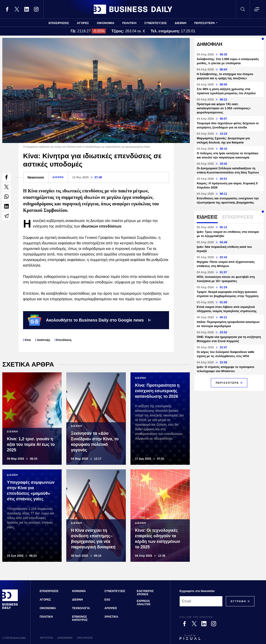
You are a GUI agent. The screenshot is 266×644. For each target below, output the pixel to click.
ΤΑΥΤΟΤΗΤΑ (46, 638)
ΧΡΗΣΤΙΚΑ (111, 617)
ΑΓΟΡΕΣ (83, 23)
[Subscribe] (238, 601)
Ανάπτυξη (43, 340)
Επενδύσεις (64, 340)
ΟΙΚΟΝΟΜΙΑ (106, 23)
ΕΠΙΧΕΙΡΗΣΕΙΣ (59, 23)
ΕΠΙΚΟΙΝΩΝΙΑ (65, 638)
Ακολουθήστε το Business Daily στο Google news (89, 320)
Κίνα (28, 340)
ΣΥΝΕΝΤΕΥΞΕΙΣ (156, 23)
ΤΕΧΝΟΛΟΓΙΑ (81, 608)
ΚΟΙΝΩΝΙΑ (79, 591)
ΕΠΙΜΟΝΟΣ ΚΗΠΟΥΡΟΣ (80, 618)
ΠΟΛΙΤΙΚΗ (129, 23)
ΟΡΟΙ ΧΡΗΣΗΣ (85, 638)
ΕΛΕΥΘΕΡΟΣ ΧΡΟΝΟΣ (145, 593)
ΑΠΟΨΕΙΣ (111, 608)
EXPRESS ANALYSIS (144, 603)
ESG (107, 600)
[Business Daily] (10, 608)
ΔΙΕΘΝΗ (181, 23)
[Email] (201, 601)
